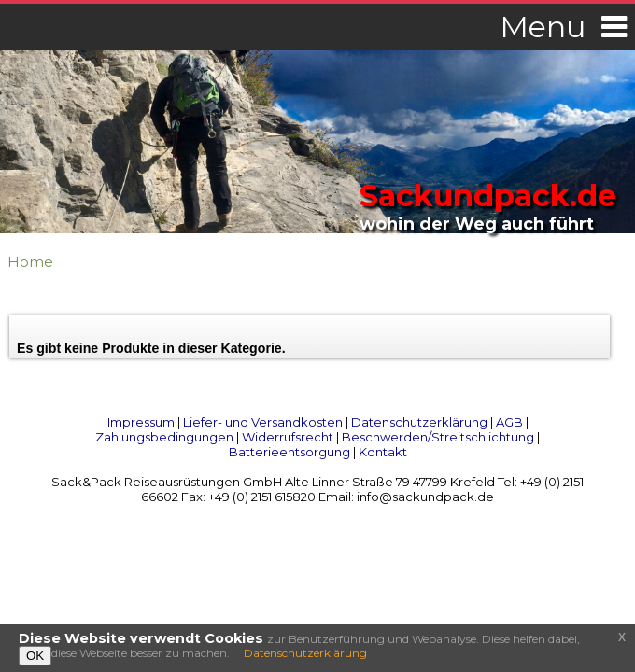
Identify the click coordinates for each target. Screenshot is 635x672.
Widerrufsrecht (288, 437)
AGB (509, 422)
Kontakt (383, 452)
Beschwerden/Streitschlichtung (438, 437)
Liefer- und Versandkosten (263, 422)
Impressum (141, 422)
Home (30, 262)
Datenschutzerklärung (419, 422)
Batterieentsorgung (289, 452)
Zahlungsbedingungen (164, 437)
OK (35, 656)
